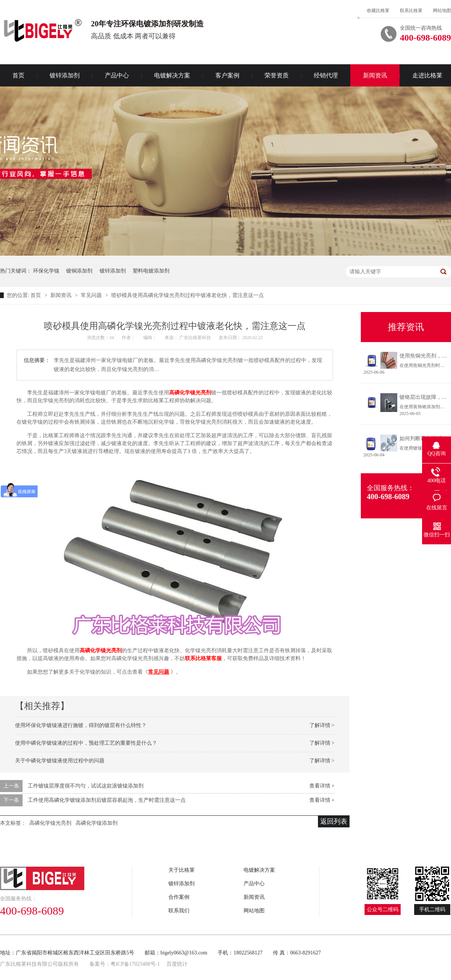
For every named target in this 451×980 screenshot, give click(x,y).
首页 (36, 295)
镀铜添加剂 (79, 271)
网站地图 (442, 11)
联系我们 (179, 911)
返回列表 (334, 821)
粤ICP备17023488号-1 (135, 964)
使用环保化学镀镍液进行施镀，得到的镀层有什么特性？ (81, 725)
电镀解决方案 (172, 75)
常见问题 (92, 295)
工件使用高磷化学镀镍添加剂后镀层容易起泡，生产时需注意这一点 (107, 800)
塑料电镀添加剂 (151, 271)
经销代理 (326, 75)
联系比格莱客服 (203, 658)
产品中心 (117, 75)
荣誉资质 (277, 75)
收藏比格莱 (378, 11)
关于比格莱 (182, 870)
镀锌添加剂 (65, 75)
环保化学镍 (46, 271)
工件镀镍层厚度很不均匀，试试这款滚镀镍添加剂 (86, 786)
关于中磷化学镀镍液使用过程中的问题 (60, 761)
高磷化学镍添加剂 (97, 823)
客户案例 (227, 75)
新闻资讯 (375, 75)
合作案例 (179, 897)
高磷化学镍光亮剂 (190, 393)
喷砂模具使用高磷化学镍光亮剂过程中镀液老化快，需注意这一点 (188, 295)
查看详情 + (322, 786)
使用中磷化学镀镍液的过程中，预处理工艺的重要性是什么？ (86, 743)
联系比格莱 (411, 11)
